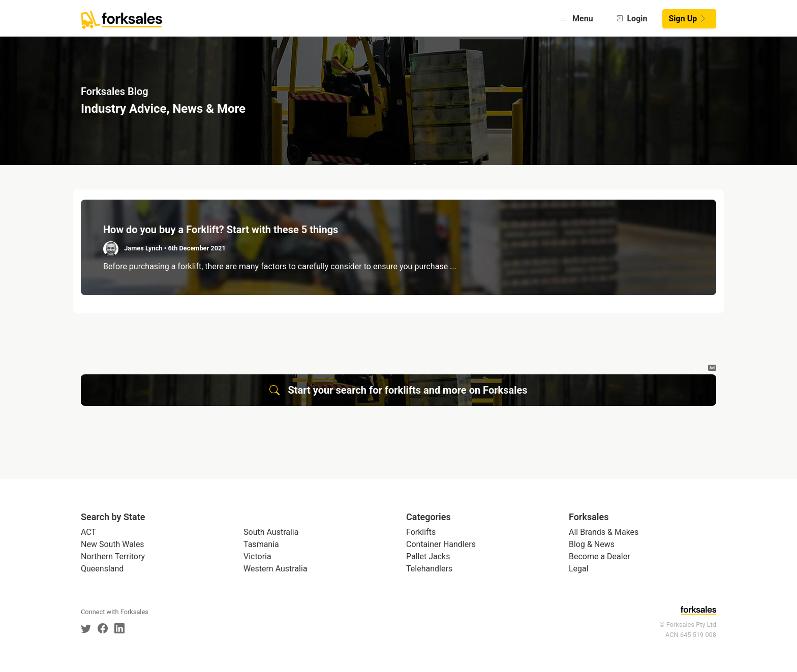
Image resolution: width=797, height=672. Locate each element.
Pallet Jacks (428, 556)
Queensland (102, 569)
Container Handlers (441, 544)
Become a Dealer (600, 556)
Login (631, 19)
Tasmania (261, 544)
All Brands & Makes (604, 532)
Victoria (257, 556)
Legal (579, 569)
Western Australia (275, 569)
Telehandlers (429, 569)
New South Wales (113, 544)
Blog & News (592, 544)
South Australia (271, 532)
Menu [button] (576, 19)
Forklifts (421, 532)
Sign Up (688, 19)
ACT (88, 532)
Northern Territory (113, 556)
